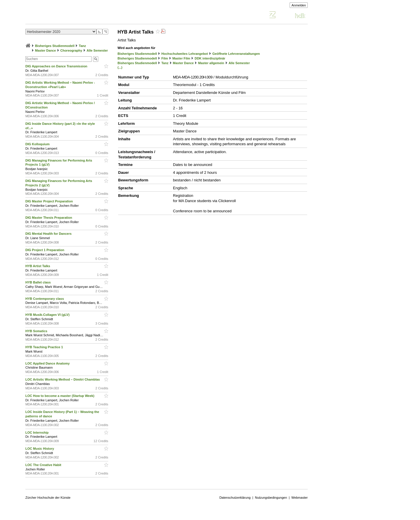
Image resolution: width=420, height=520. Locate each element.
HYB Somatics (37, 331)
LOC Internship (37, 433)
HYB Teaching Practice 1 (45, 347)
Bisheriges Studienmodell (55, 46)
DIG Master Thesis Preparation (49, 218)
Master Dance (45, 50)
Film (165, 58)
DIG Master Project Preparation (50, 201)
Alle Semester (97, 50)
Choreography (71, 50)
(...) (120, 67)
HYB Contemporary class (45, 299)
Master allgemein (211, 63)
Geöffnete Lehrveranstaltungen (236, 54)
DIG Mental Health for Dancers (49, 234)
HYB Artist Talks (38, 266)
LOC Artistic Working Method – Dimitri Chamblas (63, 379)
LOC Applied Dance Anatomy (48, 363)
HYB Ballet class (38, 282)
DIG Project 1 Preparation (45, 250)
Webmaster (300, 498)
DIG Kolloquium (38, 144)
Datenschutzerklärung (235, 498)
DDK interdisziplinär (210, 58)
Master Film (181, 58)
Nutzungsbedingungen (271, 498)
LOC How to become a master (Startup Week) (60, 396)
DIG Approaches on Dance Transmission (57, 66)
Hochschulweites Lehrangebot (185, 54)
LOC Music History (40, 449)
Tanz (82, 46)
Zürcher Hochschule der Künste (48, 498)
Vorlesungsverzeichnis (68, 16)
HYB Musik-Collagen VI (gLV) (48, 315)
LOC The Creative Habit (44, 465)
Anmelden (299, 5)
